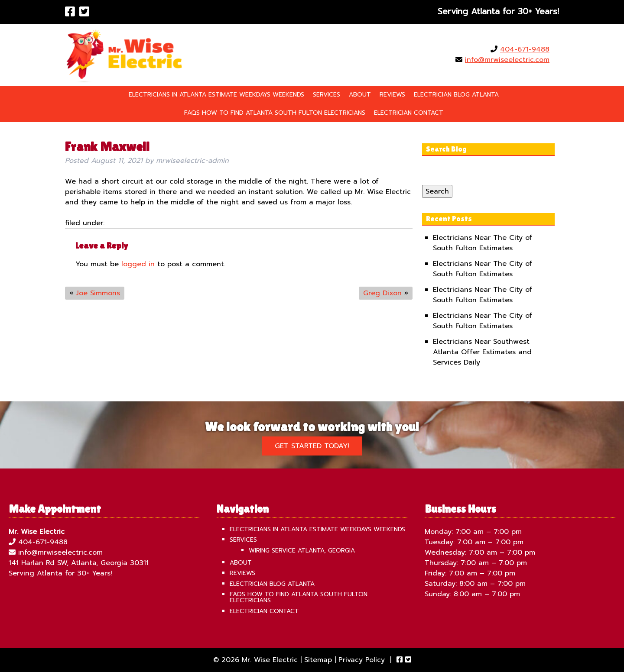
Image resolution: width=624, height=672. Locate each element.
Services (327, 95)
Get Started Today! (312, 446)
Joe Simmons (98, 293)
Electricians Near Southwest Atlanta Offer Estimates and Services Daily (482, 352)
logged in (138, 264)
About (360, 95)
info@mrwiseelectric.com (507, 60)
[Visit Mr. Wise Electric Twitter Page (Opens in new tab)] (84, 12)
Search (437, 191)
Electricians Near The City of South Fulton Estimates (483, 243)
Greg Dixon (382, 293)
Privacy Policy (362, 660)
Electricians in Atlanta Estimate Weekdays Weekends (216, 95)
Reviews (392, 95)
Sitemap (318, 660)
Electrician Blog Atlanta (456, 95)
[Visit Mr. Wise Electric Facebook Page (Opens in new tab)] (70, 12)
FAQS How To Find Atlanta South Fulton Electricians (275, 113)
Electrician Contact (409, 113)
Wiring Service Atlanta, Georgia (302, 551)
